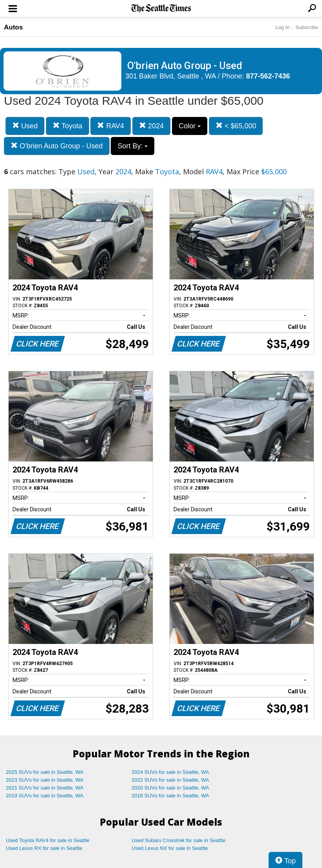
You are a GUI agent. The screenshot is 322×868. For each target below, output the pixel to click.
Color (190, 126)
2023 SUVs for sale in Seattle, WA (45, 780)
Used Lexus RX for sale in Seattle (44, 848)
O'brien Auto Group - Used (57, 146)
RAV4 (111, 126)
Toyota (68, 126)
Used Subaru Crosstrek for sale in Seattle (178, 840)
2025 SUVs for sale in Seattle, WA (45, 772)
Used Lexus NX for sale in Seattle (170, 848)
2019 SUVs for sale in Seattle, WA (45, 796)
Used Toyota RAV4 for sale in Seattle (48, 840)
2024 (151, 126)
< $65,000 (236, 126)
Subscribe (307, 27)
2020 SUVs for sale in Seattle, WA (170, 788)
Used (25, 126)
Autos (13, 27)
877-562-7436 (268, 76)
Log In (282, 27)
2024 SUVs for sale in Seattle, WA (170, 772)
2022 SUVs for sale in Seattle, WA (170, 780)
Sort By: (133, 146)
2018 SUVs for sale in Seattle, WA (170, 796)
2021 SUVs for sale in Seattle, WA (45, 788)
